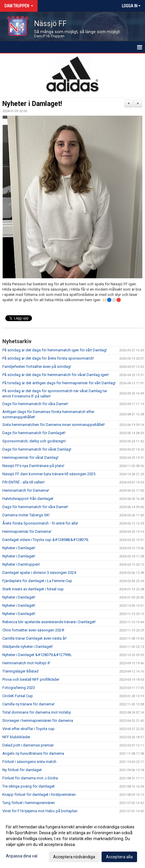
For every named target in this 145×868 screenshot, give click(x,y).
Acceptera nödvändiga (74, 857)
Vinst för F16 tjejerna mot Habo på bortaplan (40, 811)
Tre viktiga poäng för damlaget (28, 786)
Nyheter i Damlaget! (32, 104)
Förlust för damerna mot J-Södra (30, 778)
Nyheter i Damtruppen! (21, 564)
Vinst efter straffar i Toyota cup (28, 729)
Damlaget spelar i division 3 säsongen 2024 (39, 573)
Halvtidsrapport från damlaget (28, 499)
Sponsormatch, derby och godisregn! (34, 441)
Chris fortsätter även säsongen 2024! (33, 630)
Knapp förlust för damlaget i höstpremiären (39, 794)
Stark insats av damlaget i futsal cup (33, 589)
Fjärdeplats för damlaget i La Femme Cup (37, 581)
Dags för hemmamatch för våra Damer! (35, 404)
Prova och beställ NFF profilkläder (31, 679)
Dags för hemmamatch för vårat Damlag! (37, 449)
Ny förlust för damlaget (22, 770)
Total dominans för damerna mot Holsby (37, 712)
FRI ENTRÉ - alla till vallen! (23, 482)
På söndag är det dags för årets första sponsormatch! (48, 358)
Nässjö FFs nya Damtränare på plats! (33, 466)
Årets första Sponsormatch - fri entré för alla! (40, 523)
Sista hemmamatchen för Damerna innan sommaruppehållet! (54, 425)
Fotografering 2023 (19, 688)
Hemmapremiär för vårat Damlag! (30, 457)
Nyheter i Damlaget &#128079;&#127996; (37, 655)
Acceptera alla (119, 857)
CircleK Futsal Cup (18, 696)
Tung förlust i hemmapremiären (29, 803)
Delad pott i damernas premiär (28, 745)
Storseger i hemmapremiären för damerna (38, 720)
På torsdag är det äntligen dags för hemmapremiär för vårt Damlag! (59, 383)
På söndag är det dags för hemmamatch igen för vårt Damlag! (55, 350)
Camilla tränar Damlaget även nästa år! (34, 638)
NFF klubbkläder (16, 737)
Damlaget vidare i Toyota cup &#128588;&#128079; (45, 540)
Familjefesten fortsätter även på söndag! (37, 366)
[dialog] (72, 842)
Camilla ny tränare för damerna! (28, 704)
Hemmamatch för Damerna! (26, 490)
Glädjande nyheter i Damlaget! (28, 647)
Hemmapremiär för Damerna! (27, 531)
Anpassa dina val (22, 856)
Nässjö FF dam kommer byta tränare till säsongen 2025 (49, 474)
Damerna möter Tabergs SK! (26, 515)
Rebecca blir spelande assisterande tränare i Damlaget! (49, 622)
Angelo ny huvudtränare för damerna (33, 753)
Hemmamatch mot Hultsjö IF (26, 663)
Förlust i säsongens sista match (29, 762)
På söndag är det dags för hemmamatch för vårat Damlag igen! (56, 375)
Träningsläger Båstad (20, 671)
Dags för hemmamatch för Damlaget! (34, 433)
